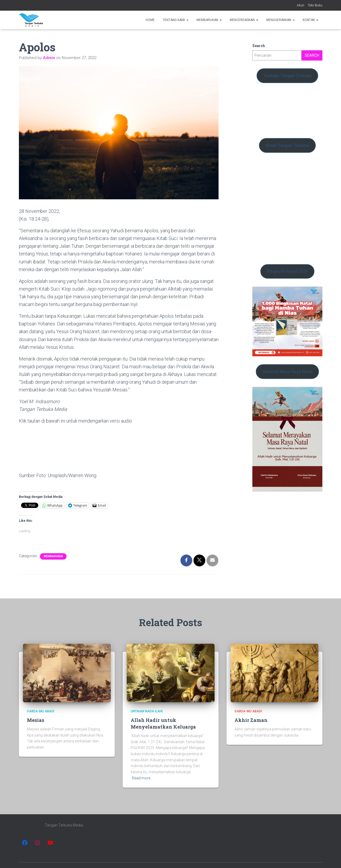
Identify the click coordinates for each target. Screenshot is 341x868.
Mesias (36, 720)
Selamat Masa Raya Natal (287, 372)
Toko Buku (315, 5)
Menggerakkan (280, 20)
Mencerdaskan (244, 20)
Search (259, 46)
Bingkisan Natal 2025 (287, 271)
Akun (301, 5)
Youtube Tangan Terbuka (287, 76)
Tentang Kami (176, 20)
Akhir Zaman (251, 720)
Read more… (142, 778)
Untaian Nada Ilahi (147, 711)
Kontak (311, 20)
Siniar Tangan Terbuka (287, 145)
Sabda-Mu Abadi (41, 711)
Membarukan (209, 20)
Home (150, 20)
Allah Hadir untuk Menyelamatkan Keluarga (163, 723)
